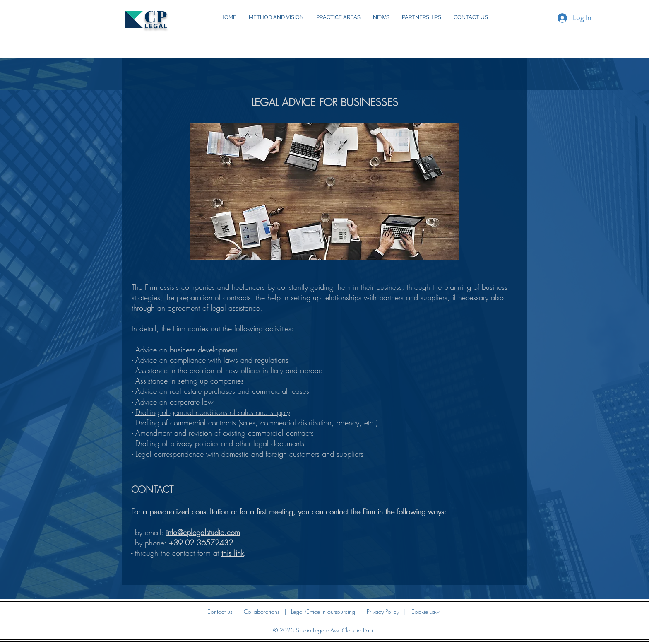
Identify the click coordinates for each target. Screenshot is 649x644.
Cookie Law (425, 611)
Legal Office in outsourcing (323, 611)
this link (233, 553)
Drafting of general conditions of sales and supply (213, 412)
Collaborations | (267, 611)
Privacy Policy (383, 611)
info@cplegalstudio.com (203, 532)
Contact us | (225, 611)
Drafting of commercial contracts (186, 422)
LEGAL (156, 26)
